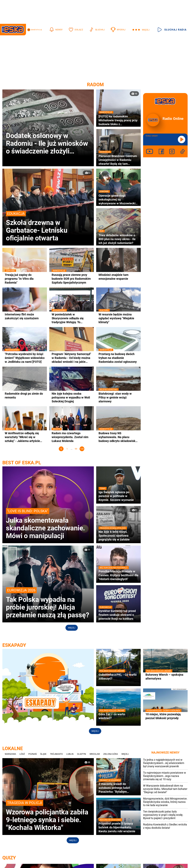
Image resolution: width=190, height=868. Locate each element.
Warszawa (10, 754)
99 (76, 449)
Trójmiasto (56, 754)
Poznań (33, 754)
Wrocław (95, 754)
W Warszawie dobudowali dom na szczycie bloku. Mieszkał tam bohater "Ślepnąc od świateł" (165, 789)
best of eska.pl (22, 463)
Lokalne (13, 748)
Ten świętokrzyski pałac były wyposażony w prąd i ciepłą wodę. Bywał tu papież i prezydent (163, 815)
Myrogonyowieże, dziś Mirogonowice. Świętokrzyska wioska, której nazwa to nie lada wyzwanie (165, 802)
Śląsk (43, 754)
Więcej (72, 628)
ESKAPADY (14, 645)
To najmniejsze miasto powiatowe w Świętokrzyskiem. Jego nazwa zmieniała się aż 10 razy (165, 776)
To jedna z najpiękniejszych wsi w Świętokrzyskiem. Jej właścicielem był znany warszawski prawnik (164, 763)
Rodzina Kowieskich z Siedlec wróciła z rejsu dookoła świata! (165, 826)
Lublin (70, 754)
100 (82, 449)
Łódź (22, 754)
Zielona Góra (111, 754)
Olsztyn (81, 754)
